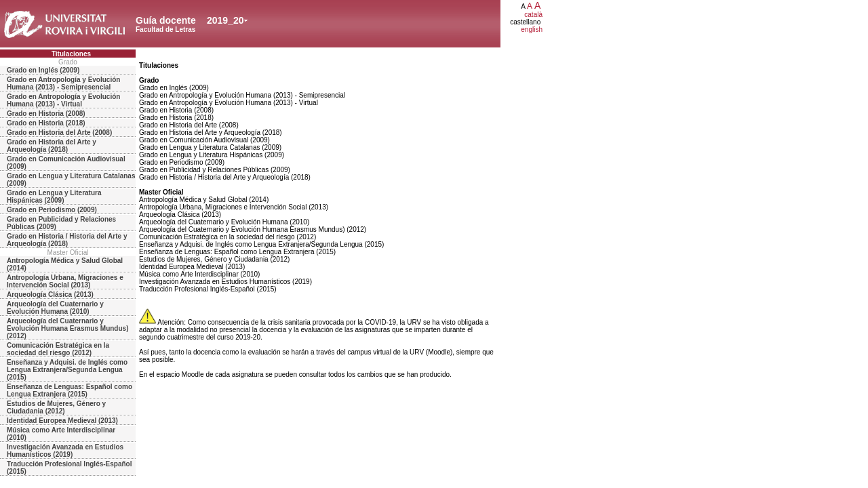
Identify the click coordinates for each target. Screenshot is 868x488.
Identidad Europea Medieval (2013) (62, 421)
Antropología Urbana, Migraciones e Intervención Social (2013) (65, 281)
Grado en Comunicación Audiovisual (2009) (66, 163)
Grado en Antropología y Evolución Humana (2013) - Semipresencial (63, 83)
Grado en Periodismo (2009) (52, 210)
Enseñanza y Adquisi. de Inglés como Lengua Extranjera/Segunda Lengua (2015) (67, 370)
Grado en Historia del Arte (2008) (59, 133)
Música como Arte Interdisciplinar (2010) (61, 434)
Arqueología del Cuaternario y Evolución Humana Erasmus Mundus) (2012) (67, 328)
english (532, 29)
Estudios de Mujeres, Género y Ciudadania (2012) (56, 407)
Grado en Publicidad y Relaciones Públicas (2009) (61, 223)
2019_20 (225, 20)
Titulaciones (71, 54)
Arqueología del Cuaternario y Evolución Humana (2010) (55, 308)
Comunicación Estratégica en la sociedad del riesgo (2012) (58, 349)
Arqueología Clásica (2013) (50, 294)
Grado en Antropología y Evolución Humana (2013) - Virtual (63, 100)
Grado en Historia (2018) (46, 123)
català (533, 15)
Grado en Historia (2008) (46, 114)
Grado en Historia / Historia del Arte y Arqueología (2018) (67, 240)
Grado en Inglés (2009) (43, 70)
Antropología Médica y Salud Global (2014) (65, 264)
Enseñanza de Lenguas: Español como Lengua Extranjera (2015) (70, 390)
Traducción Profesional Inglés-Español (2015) (69, 468)
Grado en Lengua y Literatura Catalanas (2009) (71, 180)
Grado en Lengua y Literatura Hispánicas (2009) (54, 197)
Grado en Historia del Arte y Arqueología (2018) (52, 146)
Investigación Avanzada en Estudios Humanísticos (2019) (65, 451)
